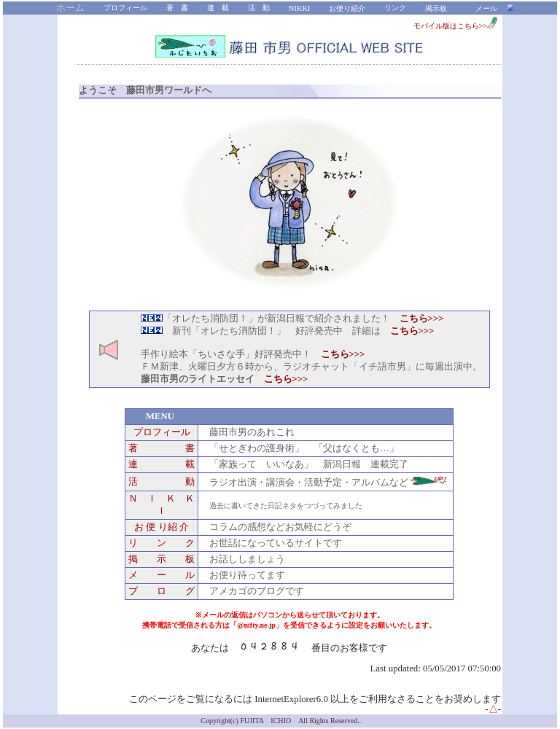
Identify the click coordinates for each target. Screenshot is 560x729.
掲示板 (436, 8)
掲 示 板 (162, 559)
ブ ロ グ (162, 591)
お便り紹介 (347, 8)
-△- (493, 709)
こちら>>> (412, 331)
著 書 (177, 8)
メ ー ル (162, 575)
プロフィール (125, 8)
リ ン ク (162, 543)
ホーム (70, 8)
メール (486, 8)
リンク (395, 8)
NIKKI (299, 8)
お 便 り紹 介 (162, 527)
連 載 (218, 8)
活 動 (259, 8)
